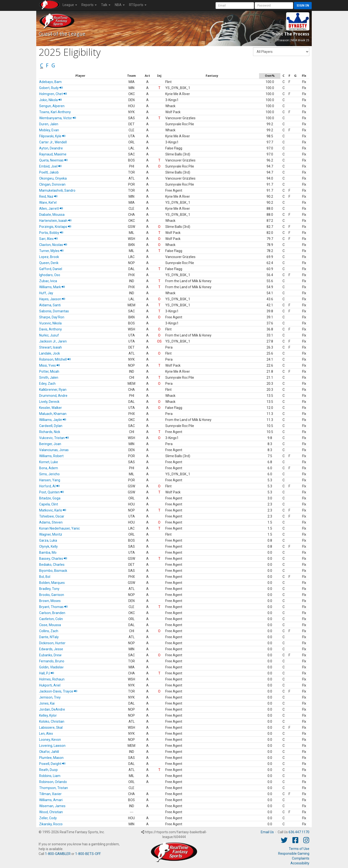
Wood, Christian (51, 812)
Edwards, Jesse (51, 649)
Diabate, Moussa (52, 215)
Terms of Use (299, 849)
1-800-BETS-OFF (88, 854)
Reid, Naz (48, 196)
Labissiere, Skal (51, 728)
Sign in (303, 5)
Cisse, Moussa (50, 625)
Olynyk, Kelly (48, 546)
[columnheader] (80, 76)
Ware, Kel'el (48, 203)
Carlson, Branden (52, 613)
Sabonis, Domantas (54, 311)
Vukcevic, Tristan (54, 438)
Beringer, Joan (50, 444)
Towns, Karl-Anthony (55, 112)
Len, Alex (46, 734)
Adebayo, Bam (50, 82)
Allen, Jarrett (51, 209)
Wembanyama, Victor (58, 118)
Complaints (301, 858)
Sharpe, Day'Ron (52, 317)
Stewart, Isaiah (51, 347)
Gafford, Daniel (51, 269)
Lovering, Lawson (52, 746)
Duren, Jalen (49, 124)
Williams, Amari (51, 800)
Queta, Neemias (53, 160)
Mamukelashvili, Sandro (57, 190)
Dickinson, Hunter (52, 643)
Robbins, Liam (50, 776)
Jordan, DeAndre (52, 709)
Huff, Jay (46, 293)
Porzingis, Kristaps (55, 227)
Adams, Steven (51, 522)
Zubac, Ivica (48, 281)
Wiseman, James (52, 806)
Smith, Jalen (49, 378)
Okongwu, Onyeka (53, 178)
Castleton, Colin (51, 619)
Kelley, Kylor (48, 715)
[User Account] (235, 6)
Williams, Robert (51, 456)
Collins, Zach (49, 631)
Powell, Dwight (52, 764)
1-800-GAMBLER (58, 854)
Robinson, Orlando (53, 782)
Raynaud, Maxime (53, 154)
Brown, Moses (50, 601)
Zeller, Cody (48, 818)
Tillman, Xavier (50, 794)
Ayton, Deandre (51, 148)
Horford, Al (49, 486)
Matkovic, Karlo (53, 510)
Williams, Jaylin (53, 420)
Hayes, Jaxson (52, 299)
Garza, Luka (48, 540)
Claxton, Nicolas (53, 245)
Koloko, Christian (52, 721)
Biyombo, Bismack (53, 571)
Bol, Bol (45, 577)
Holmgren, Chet (53, 94)
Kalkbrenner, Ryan (53, 390)
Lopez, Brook (49, 257)
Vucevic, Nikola (50, 323)
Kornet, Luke (49, 462)
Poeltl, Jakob (49, 172)
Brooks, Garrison (52, 595)
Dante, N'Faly (49, 637)
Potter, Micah (49, 371)
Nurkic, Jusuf (49, 335)
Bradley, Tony (49, 589)
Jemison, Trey (50, 697)
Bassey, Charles (53, 559)
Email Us (267, 832)
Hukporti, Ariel (50, 685)
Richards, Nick (50, 432)
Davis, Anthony (51, 329)
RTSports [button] (138, 5)
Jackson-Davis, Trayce (58, 691)
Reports (89, 5)
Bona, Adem (49, 468)
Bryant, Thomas (53, 607)
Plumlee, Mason (51, 758)
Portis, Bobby (51, 233)
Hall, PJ (47, 673)
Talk (106, 5)
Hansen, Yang (50, 480)
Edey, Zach (47, 384)
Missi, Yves (50, 365)
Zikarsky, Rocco (51, 824)
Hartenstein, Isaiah (55, 221)
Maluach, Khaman (53, 414)
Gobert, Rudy (51, 88)
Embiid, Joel (50, 166)
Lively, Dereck (49, 402)
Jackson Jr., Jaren (53, 341)
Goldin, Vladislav (51, 667)
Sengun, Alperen (52, 106)
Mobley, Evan (49, 130)
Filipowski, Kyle (52, 136)
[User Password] (274, 6)
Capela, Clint (49, 504)
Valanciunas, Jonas (54, 450)
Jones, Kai (47, 703)
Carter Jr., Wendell (53, 142)
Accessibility (300, 863)
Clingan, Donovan (52, 184)
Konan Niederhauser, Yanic (59, 528)
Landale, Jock (50, 353)
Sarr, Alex (48, 239)
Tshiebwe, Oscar (52, 516)
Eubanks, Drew (50, 655)
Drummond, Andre (53, 396)
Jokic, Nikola (51, 100)
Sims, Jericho (49, 474)
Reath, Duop (48, 770)
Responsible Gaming (294, 854)
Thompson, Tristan (54, 788)
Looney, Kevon (50, 740)
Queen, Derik (49, 263)
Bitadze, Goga (50, 498)
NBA (120, 5)
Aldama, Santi (50, 305)
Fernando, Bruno (52, 661)
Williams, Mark (52, 287)
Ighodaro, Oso (50, 275)
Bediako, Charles (52, 565)
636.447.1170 (299, 832)
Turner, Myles (51, 251)
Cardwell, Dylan (51, 426)
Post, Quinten (51, 492)
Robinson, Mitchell (55, 359)
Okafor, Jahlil (49, 752)
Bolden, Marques (52, 583)
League (70, 5)
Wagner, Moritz (51, 534)
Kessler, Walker (51, 408)
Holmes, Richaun (52, 679)
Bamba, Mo (48, 553)
